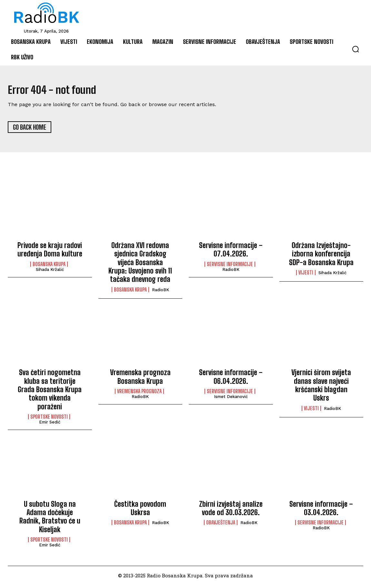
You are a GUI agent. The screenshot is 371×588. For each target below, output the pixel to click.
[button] (356, 49)
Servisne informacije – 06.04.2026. (231, 380)
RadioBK (160, 293)
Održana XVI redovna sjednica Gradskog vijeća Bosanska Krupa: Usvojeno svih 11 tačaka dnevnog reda (140, 265)
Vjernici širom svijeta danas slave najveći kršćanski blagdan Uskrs (321, 388)
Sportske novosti (49, 420)
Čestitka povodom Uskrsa (140, 511)
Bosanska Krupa (49, 267)
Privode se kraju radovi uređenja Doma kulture (50, 252)
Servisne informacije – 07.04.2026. (231, 252)
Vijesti (306, 276)
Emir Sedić (50, 425)
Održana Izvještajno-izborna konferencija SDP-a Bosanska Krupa (321, 257)
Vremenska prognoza (139, 394)
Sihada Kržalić (50, 272)
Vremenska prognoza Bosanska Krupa (140, 380)
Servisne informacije (230, 267)
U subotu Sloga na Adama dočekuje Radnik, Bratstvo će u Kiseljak (50, 520)
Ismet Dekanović (231, 400)
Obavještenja (221, 526)
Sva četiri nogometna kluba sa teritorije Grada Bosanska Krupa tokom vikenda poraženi (50, 393)
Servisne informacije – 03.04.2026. (321, 511)
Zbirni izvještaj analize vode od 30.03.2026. (231, 511)
